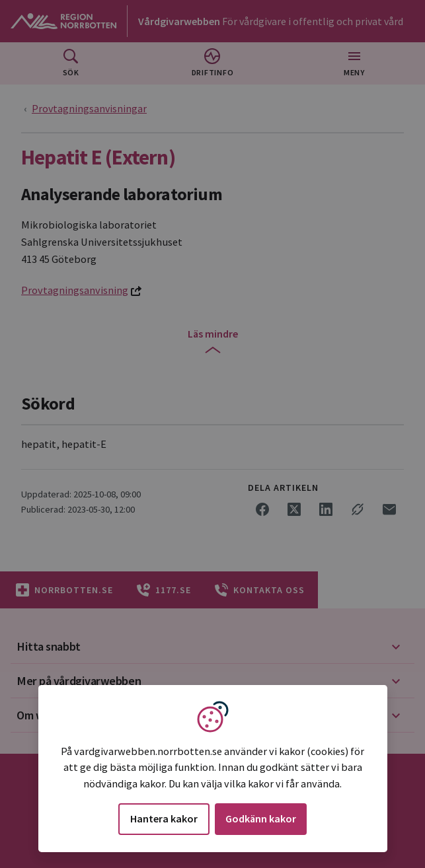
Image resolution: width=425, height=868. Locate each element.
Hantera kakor (164, 818)
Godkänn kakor (261, 818)
